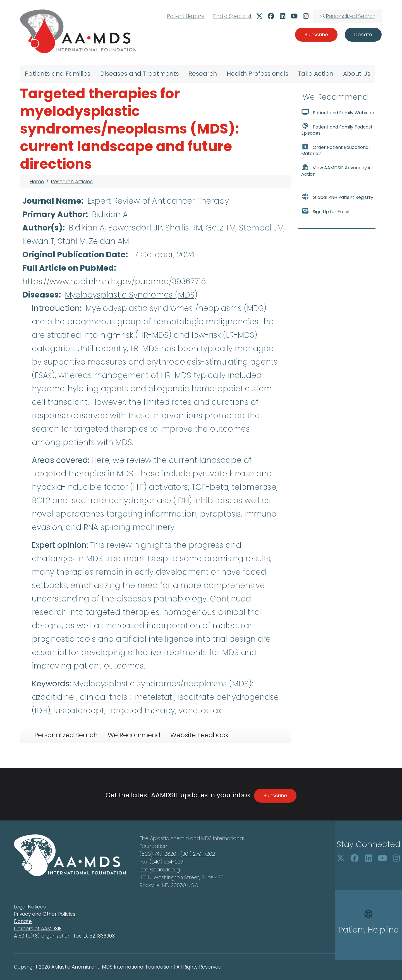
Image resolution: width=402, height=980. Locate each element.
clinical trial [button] (240, 612)
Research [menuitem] (203, 74)
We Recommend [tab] (134, 735)
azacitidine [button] (54, 697)
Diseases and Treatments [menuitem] (140, 74)
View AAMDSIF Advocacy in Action (336, 170)
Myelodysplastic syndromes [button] (139, 308)
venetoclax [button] (201, 711)
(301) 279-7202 (198, 854)
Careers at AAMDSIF (38, 929)
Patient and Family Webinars (338, 112)
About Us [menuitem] (357, 74)
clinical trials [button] (105, 697)
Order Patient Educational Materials (335, 150)
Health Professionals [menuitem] (258, 74)
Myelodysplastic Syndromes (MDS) (131, 295)
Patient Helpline (186, 16)
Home (37, 182)
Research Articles (72, 182)
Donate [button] (363, 35)
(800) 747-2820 (158, 854)
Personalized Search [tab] (66, 735)
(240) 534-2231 (167, 862)
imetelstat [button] (154, 697)
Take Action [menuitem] (316, 74)
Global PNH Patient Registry (337, 197)
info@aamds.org (160, 870)
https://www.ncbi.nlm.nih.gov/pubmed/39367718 (114, 281)
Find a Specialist (233, 16)
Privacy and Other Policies (45, 914)
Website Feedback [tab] (199, 735)
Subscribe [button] (316, 35)
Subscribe (275, 796)
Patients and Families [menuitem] (58, 74)
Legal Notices (30, 907)
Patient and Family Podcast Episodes (337, 130)
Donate (23, 921)
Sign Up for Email (325, 211)
